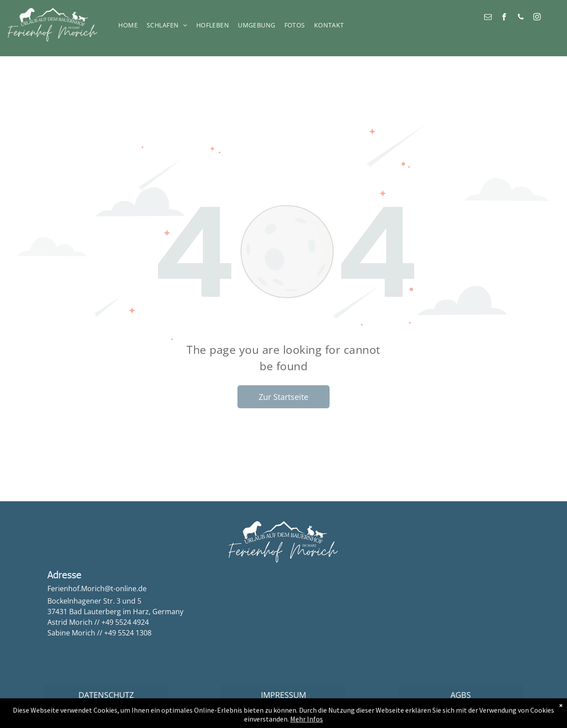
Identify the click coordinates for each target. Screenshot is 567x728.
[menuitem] (130, 26)
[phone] (521, 18)
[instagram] (537, 18)
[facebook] (504, 18)
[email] (488, 18)
